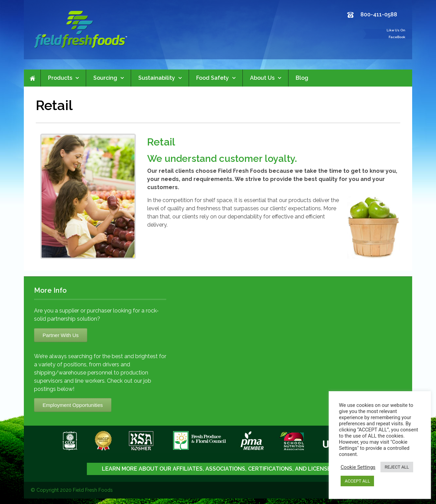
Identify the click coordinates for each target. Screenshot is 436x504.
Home (32, 78)
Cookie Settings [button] (358, 467)
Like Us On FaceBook (396, 34)
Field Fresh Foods (93, 490)
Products (64, 78)
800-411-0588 (379, 14)
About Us (266, 78)
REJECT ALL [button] (397, 467)
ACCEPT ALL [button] (357, 481)
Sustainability (160, 78)
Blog (302, 78)
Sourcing (109, 78)
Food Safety (216, 78)
